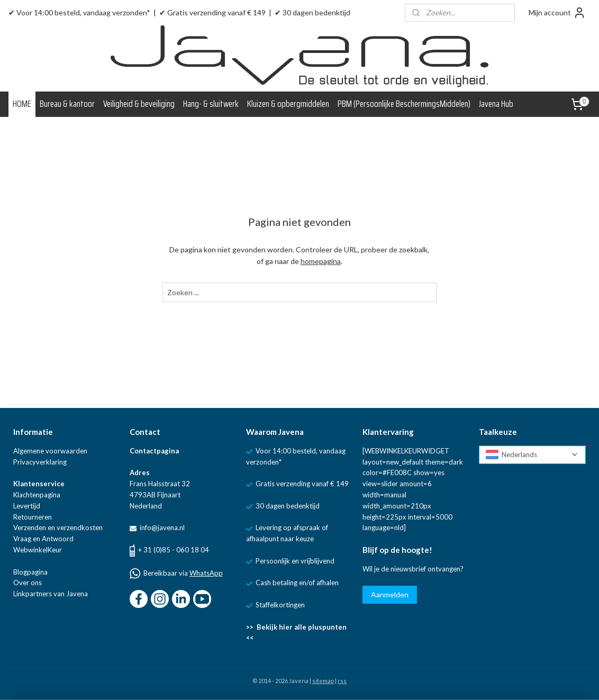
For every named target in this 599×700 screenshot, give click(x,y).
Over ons (28, 583)
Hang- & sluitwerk (211, 104)
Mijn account (557, 13)
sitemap (323, 681)
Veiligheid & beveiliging (139, 104)
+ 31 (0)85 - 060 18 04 (174, 550)
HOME (22, 104)
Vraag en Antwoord (43, 539)
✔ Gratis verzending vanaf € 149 (212, 12)
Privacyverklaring (40, 462)
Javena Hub (496, 104)
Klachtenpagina (37, 495)
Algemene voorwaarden (50, 451)
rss (342, 681)
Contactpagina (154, 451)
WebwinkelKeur (38, 550)
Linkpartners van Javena (51, 594)
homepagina (321, 261)
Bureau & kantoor (67, 104)
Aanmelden (390, 594)
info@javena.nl (161, 528)
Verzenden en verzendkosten (58, 528)
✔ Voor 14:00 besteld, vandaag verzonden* (79, 12)
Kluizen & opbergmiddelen (288, 104)
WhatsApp (206, 573)
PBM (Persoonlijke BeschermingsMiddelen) (404, 104)
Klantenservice (39, 484)
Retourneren (33, 517)
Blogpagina (30, 572)
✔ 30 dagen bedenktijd (312, 12)
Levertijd (27, 506)
